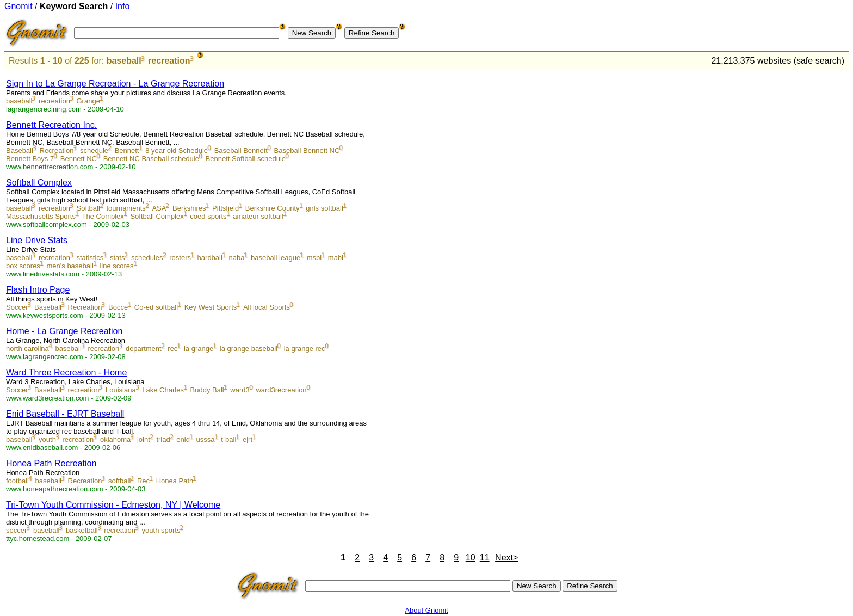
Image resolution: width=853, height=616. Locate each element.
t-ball (228, 439)
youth (47, 439)
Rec (143, 481)
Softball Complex (39, 183)
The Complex (103, 216)
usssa (206, 439)
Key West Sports (211, 307)
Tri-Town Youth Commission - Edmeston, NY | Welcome (113, 505)
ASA (159, 208)
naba (236, 258)
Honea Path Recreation (51, 463)
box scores (23, 266)
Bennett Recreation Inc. (51, 125)
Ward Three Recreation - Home (66, 372)
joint (144, 439)
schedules (147, 258)
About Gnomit (426, 610)
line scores (116, 266)
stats (117, 258)
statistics (90, 258)
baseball (124, 61)
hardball (210, 258)
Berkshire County (273, 208)
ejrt (248, 439)
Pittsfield (225, 208)
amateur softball (258, 216)
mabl (336, 258)
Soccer (17, 307)
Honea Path (175, 481)
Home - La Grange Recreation (64, 331)
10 (471, 558)
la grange (199, 349)
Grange (88, 101)
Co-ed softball (156, 307)
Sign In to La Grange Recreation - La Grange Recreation (115, 84)
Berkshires (189, 208)
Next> (506, 558)
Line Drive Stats (37, 240)
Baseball (20, 150)
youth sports (161, 530)
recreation (169, 61)
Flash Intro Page (38, 290)
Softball (88, 208)
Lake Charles (163, 390)
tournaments (126, 208)
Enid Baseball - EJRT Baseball (65, 414)
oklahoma (115, 439)
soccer (16, 530)
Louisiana (121, 390)
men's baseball (70, 266)
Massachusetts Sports (41, 216)
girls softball (324, 208)
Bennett (127, 150)
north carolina (27, 349)
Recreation (57, 150)
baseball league (276, 258)
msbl (314, 258)
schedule (94, 150)
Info (123, 6)
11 (485, 558)
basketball (82, 530)
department (144, 349)
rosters (180, 258)
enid (183, 439)
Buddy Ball (207, 390)
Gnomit (18, 6)
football (17, 481)
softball (119, 481)
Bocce (118, 307)
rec (172, 349)
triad (163, 439)
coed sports (208, 216)
